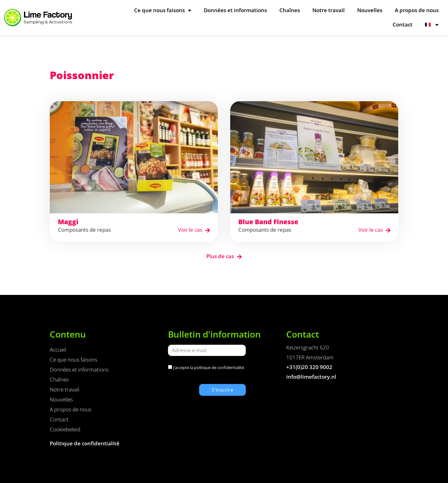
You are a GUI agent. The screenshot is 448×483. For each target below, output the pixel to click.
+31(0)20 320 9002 (309, 367)
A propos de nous (417, 10)
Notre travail (329, 10)
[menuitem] (432, 25)
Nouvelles (370, 10)
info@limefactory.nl (311, 377)
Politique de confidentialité (85, 443)
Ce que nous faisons (163, 10)
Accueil (58, 350)
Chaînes (290, 10)
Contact (403, 24)
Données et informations (235, 10)
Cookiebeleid (65, 429)
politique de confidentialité (219, 367)
